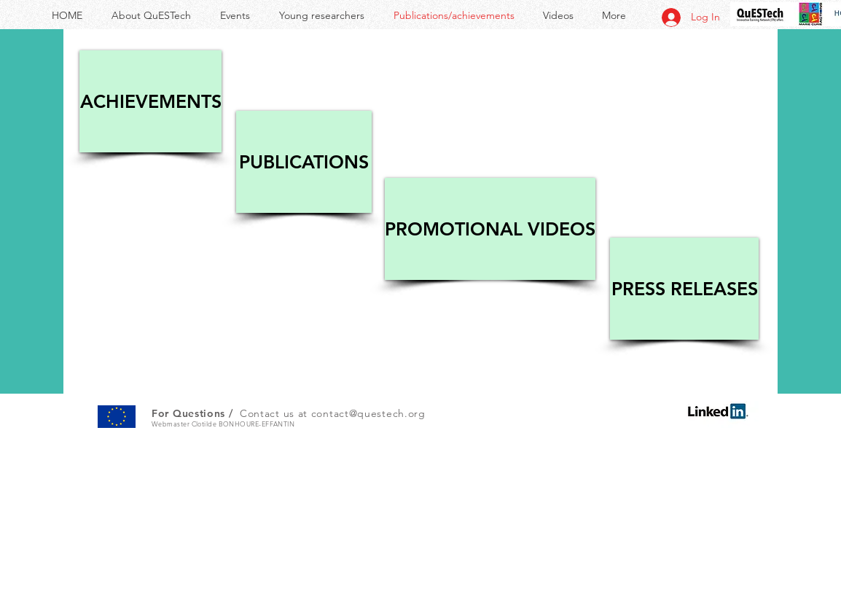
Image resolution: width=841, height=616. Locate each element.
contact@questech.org (368, 413)
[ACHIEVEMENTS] (150, 101)
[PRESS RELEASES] (684, 289)
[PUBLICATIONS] (304, 162)
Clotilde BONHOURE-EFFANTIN (243, 424)
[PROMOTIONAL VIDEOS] (490, 229)
